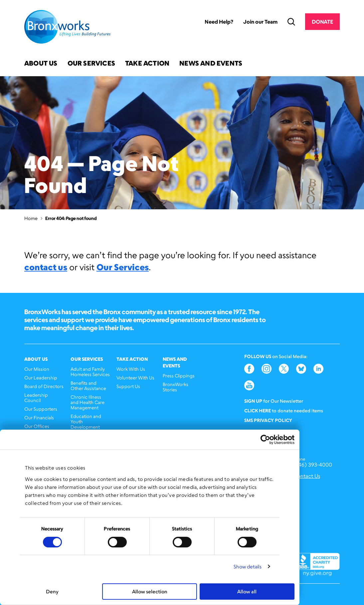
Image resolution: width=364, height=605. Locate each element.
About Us (41, 64)
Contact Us (307, 476)
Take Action (147, 64)
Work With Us (131, 369)
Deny (52, 592)
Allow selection (150, 592)
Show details (248, 567)
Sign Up (253, 401)
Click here (258, 410)
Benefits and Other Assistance (88, 386)
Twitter (284, 369)
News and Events (211, 64)
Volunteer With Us (135, 378)
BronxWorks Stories (176, 387)
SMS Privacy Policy (268, 420)
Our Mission (37, 369)
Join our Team (260, 22)
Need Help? (219, 22)
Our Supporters (41, 409)
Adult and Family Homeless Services (90, 372)
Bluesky (301, 369)
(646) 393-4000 (313, 465)
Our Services (91, 64)
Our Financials (39, 417)
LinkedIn (318, 369)
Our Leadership (41, 378)
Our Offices (37, 426)
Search (291, 22)
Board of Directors (44, 386)
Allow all (247, 592)
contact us (46, 267)
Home (31, 218)
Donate (322, 22)
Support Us (128, 386)
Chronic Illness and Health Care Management (88, 402)
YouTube (249, 385)
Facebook (249, 369)
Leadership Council (36, 398)
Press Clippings (179, 376)
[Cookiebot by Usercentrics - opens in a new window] (265, 440)
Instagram (267, 369)
